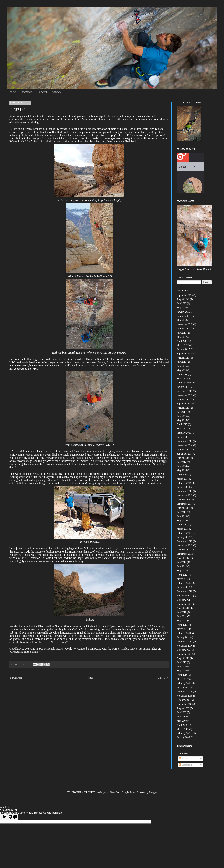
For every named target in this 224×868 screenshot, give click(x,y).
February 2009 (184, 733)
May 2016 (182, 370)
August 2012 (183, 558)
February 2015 (184, 433)
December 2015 (185, 391)
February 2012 (184, 583)
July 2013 (182, 512)
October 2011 (183, 600)
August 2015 (183, 408)
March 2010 (183, 679)
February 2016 (184, 383)
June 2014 (182, 466)
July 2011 (181, 612)
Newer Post (16, 678)
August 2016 (183, 358)
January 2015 (183, 437)
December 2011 (185, 591)
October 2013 (183, 500)
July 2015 (182, 412)
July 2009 (182, 712)
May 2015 (182, 420)
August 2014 (183, 458)
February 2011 (184, 633)
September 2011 (185, 604)
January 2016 (183, 387)
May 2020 (182, 308)
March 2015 (183, 429)
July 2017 (182, 333)
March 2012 (183, 579)
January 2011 (183, 637)
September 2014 (185, 454)
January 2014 (183, 487)
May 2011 (182, 621)
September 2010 (185, 654)
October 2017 (183, 329)
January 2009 (183, 737)
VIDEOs (57, 92)
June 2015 (182, 416)
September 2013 (185, 504)
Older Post (163, 678)
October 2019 (183, 316)
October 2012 (183, 550)
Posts (183, 759)
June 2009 (182, 717)
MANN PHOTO (103, 276)
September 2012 (185, 554)
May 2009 (182, 721)
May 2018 (182, 320)
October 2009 (183, 700)
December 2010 (185, 642)
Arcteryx (40, 548)
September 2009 (185, 704)
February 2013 (184, 533)
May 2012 (182, 571)
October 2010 (183, 650)
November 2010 (185, 646)
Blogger (153, 792)
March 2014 (183, 479)
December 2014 (185, 441)
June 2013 (182, 516)
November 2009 (185, 696)
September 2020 (185, 295)
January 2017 (183, 349)
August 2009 (183, 708)
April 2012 (182, 575)
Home (90, 678)
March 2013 (183, 529)
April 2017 (182, 341)
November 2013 (185, 495)
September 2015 (185, 404)
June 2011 (182, 616)
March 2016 (183, 379)
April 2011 (182, 625)
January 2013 (183, 537)
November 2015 (185, 395)
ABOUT (43, 92)
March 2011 (183, 629)
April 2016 (182, 374)
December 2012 (185, 541)
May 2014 (182, 470)
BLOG (13, 92)
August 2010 (183, 658)
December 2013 (185, 491)
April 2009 (182, 725)
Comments (185, 765)
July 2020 (182, 303)
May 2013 (182, 521)
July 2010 (182, 662)
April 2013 (182, 525)
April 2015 (182, 424)
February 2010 (184, 683)
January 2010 (183, 687)
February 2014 (184, 483)
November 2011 (185, 596)
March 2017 (183, 345)
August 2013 (183, 508)
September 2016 (185, 354)
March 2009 (183, 729)
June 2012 (182, 566)
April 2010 (182, 675)
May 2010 (182, 671)
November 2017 (185, 324)
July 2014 (182, 462)
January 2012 (183, 587)
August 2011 (183, 608)
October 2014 (183, 450)
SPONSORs (27, 92)
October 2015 (183, 400)
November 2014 (185, 445)
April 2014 (182, 475)
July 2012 (182, 562)
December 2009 (185, 692)
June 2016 (182, 366)
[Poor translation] (13, 817)
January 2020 (183, 312)
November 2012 (185, 545)
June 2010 (182, 667)
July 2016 (182, 362)
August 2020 (183, 299)
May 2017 (182, 337)
